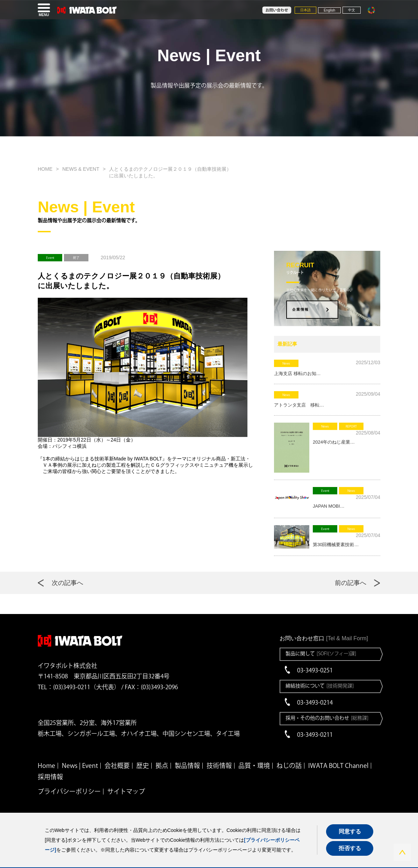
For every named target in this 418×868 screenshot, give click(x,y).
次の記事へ (67, 583)
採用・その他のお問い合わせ (327, 718)
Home (46, 765)
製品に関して (321, 654)
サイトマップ (126, 791)
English (329, 10)
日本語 (305, 10)
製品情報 (187, 765)
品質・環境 (254, 765)
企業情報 (301, 309)
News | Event (80, 765)
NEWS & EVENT (81, 169)
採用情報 (50, 777)
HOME (45, 169)
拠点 (162, 765)
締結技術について (320, 686)
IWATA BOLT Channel (338, 765)
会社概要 (117, 765)
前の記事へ (351, 583)
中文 (352, 10)
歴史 (143, 765)
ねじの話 (289, 765)
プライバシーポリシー (69, 791)
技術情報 (219, 765)
